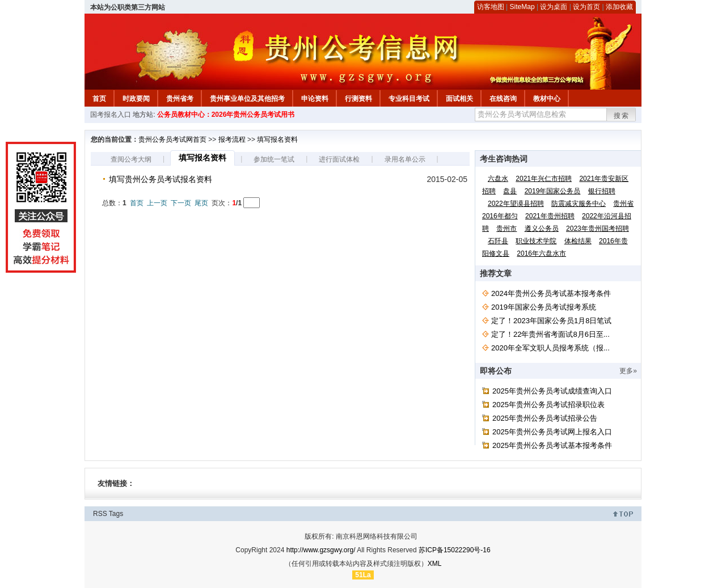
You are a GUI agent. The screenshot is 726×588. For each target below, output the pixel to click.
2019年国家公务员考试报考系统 (544, 307)
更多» (628, 371)
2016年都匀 (500, 216)
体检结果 (578, 241)
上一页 (157, 203)
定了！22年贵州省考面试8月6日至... (550, 334)
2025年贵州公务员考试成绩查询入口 (552, 391)
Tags (116, 514)
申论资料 (315, 99)
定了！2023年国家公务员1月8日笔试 (551, 321)
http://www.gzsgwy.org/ (321, 550)
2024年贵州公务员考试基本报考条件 (551, 293)
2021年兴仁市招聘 (544, 179)
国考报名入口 (111, 115)
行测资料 (358, 99)
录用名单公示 (405, 159)
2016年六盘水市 (541, 253)
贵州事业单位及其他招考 (247, 99)
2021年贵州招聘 (550, 216)
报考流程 (232, 139)
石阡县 (498, 241)
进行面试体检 (339, 159)
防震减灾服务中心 (579, 204)
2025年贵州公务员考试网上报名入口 (552, 432)
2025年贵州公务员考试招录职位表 (548, 405)
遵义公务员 (542, 229)
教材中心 (547, 99)
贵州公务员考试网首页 (172, 139)
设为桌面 (554, 7)
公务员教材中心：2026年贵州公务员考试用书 (226, 115)
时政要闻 (136, 99)
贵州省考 (180, 99)
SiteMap (522, 7)
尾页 (201, 203)
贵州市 (506, 229)
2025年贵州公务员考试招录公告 (545, 418)
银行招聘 (602, 191)
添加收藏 (619, 7)
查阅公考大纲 (131, 159)
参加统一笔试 (274, 159)
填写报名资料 (277, 139)
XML (435, 564)
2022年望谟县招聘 (516, 204)
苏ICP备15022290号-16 (455, 550)
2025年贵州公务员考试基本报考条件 (552, 445)
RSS (100, 514)
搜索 (622, 116)
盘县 (510, 191)
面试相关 (459, 99)
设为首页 (586, 7)
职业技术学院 (536, 241)
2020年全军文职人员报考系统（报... (550, 348)
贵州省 (623, 204)
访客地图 (491, 7)
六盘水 (498, 179)
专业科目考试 (409, 99)
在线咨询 (503, 99)
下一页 (181, 203)
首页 (99, 99)
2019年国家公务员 (553, 191)
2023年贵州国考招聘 (598, 229)
